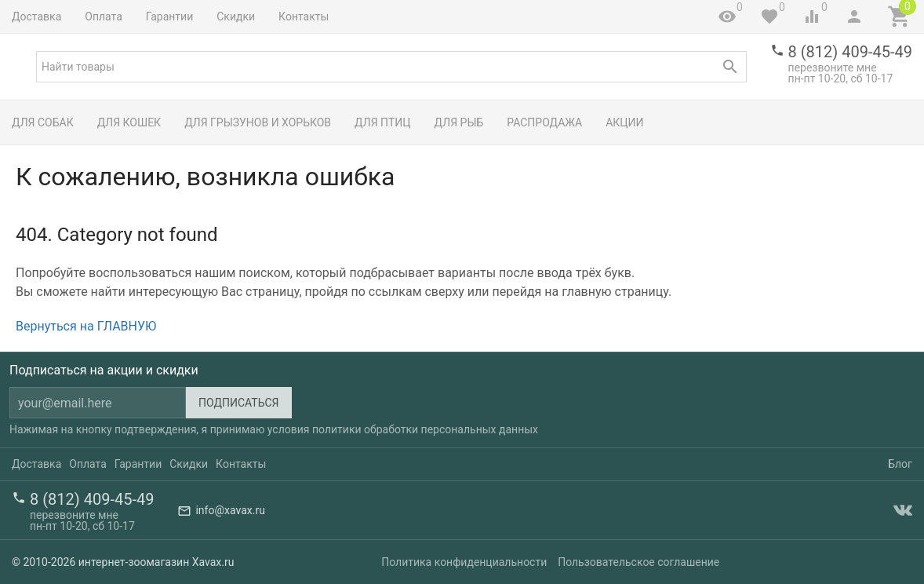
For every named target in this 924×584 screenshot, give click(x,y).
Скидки (236, 16)
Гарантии (169, 16)
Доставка (36, 16)
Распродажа (544, 122)
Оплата (104, 16)
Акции (624, 122)
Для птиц (383, 122)
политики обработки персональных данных (425, 429)
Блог (900, 464)
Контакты (304, 16)
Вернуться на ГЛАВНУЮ (86, 326)
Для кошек (129, 122)
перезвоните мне (833, 68)
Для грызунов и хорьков (258, 122)
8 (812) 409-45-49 (850, 52)
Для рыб (459, 122)
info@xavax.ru (230, 510)
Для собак (43, 122)
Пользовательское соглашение (638, 562)
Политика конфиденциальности (464, 562)
